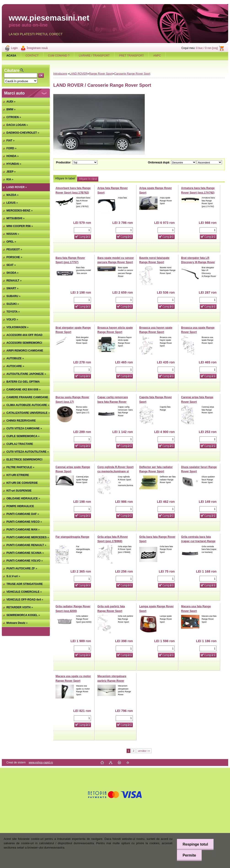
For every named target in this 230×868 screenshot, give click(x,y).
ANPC (157, 56)
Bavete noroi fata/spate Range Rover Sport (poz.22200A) (154, 262)
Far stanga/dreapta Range (72, 537)
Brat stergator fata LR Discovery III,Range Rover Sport (198, 262)
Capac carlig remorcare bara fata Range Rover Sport (113, 402)
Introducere (60, 74)
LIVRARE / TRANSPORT (94, 56)
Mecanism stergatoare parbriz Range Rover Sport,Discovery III (112, 681)
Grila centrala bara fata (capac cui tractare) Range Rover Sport (198, 541)
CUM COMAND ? (59, 56)
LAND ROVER (78, 74)
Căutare (12, 70)
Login (14, 48)
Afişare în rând (88, 179)
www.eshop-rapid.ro (41, 763)
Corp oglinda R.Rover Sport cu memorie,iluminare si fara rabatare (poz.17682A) (115, 472)
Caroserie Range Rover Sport (132, 74)
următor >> (144, 751)
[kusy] (82, 230)
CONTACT (32, 56)
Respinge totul (195, 844)
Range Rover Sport (101, 74)
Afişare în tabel (65, 178)
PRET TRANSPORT (132, 56)
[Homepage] (11, 56)
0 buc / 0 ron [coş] (207, 48)
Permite (189, 855)
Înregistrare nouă (37, 48)
